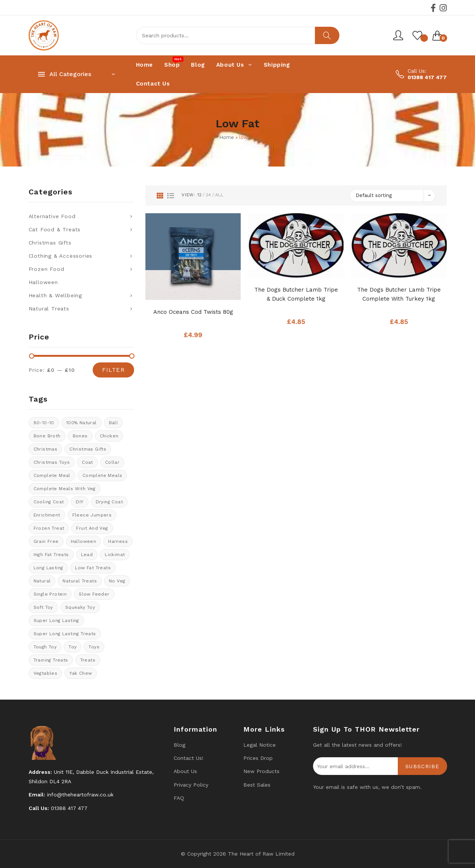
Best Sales (257, 785)
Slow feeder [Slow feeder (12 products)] (94, 594)
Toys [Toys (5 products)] (94, 647)
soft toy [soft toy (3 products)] (43, 607)
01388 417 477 (427, 77)
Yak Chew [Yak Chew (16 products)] (81, 673)
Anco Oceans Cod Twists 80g (193, 312)
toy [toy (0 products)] (73, 647)
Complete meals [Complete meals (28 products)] (102, 475)
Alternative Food (52, 216)
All (219, 195)
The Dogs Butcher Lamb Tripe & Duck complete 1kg (296, 294)
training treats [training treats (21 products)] (51, 660)
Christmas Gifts (50, 243)
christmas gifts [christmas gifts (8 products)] (88, 449)
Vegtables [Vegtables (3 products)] (46, 673)
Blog (179, 745)
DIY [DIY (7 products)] (79, 502)
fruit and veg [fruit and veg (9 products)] (92, 528)
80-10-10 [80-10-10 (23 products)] (44, 423)
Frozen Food (47, 269)
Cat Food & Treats (55, 229)
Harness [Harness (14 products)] (118, 541)
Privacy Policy (191, 785)
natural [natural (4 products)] (42, 581)
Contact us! (189, 758)
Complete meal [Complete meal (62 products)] (52, 475)
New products (261, 771)
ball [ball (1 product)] (114, 423)
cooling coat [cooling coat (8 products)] (49, 502)
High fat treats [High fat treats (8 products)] (51, 555)
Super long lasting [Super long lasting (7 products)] (56, 620)
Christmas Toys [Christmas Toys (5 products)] (52, 462)
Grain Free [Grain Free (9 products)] (46, 541)
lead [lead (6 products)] (87, 555)
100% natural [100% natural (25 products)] (82, 423)
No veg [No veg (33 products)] (117, 581)
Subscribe (422, 766)
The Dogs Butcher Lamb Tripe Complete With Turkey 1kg (399, 294)
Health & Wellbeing (55, 295)
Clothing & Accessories (61, 256)
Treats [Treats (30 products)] (88, 660)
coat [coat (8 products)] (87, 462)
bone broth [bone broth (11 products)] (47, 436)
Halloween (43, 282)
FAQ (179, 798)
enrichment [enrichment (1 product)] (47, 515)
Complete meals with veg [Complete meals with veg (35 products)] (65, 489)
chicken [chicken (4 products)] (109, 436)
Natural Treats (49, 309)
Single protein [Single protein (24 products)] (50, 594)
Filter (113, 370)
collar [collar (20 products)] (112, 462)
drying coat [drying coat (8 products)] (109, 502)
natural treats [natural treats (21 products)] (80, 581)
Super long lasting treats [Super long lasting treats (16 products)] (65, 634)
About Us (185, 771)
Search (327, 35)
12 (199, 195)
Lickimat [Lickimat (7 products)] (115, 555)
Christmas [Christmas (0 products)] (46, 449)
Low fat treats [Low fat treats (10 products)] (93, 568)
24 (208, 195)
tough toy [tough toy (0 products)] (45, 647)
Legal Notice (260, 745)
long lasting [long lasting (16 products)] (48, 568)
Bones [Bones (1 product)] (80, 436)
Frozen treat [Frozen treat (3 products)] (49, 528)
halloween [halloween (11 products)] (84, 541)
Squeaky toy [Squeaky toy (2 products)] (80, 607)
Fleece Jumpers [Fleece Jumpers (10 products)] (92, 515)
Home (227, 137)
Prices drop (258, 758)
